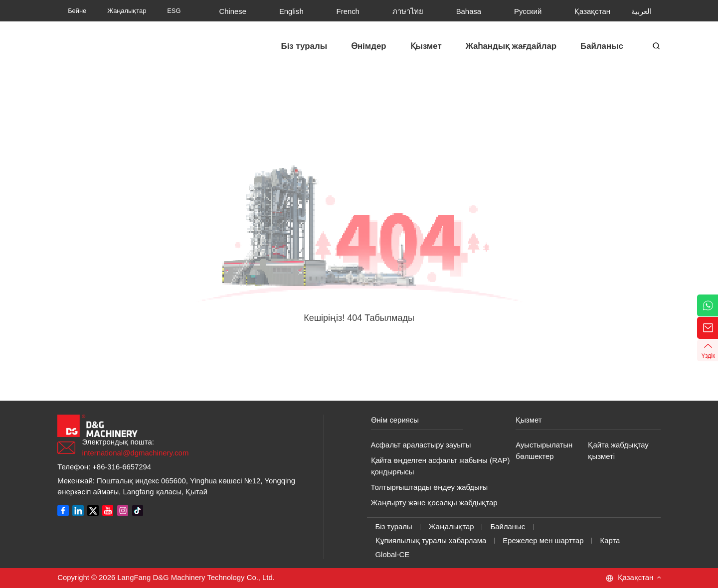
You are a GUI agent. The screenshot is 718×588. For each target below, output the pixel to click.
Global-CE (393, 555)
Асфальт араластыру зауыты (421, 445)
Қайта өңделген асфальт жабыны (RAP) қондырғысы (441, 466)
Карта (610, 541)
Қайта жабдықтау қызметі (618, 451)
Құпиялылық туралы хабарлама (431, 541)
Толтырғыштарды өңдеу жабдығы (430, 487)
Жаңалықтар (451, 527)
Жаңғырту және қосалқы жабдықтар (434, 503)
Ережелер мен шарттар (543, 541)
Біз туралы (394, 527)
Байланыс (508, 527)
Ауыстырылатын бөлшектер (544, 451)
